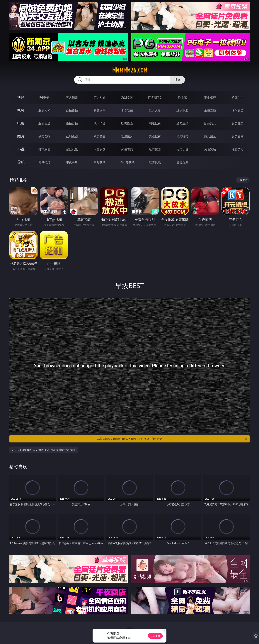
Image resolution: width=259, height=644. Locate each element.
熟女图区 (210, 136)
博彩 (21, 97)
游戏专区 (127, 97)
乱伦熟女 (210, 123)
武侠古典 (127, 149)
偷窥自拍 (44, 136)
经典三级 (182, 123)
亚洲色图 (72, 136)
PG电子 (44, 97)
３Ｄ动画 (127, 110)
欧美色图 (100, 136)
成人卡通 (100, 123)
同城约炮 (44, 162)
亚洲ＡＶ (44, 110)
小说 (21, 149)
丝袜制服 (182, 110)
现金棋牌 (210, 97)
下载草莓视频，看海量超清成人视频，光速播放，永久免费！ (171, 439)
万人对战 (100, 97)
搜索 (178, 80)
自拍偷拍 (72, 110)
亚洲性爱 (44, 123)
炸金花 (182, 97)
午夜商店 (72, 162)
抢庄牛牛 (238, 97)
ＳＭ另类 (238, 110)
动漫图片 (127, 136)
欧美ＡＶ (100, 110)
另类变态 (238, 123)
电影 (21, 123)
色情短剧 (182, 162)
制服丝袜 (155, 123)
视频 (21, 110)
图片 (21, 136)
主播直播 (210, 110)
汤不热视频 (127, 162)
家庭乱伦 (72, 149)
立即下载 (155, 636)
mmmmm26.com (130, 70)
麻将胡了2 (155, 97)
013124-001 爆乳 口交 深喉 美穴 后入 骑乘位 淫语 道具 (44, 450)
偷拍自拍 (72, 123)
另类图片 (238, 136)
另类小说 (182, 149)
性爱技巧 (238, 149)
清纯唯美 (182, 136)
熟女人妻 (155, 110)
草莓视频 (100, 162)
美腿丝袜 (155, 136)
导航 (21, 162)
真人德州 (72, 97)
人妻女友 (100, 149)
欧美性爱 (127, 123)
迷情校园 (155, 149)
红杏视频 (155, 162)
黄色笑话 (210, 149)
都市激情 (44, 149)
